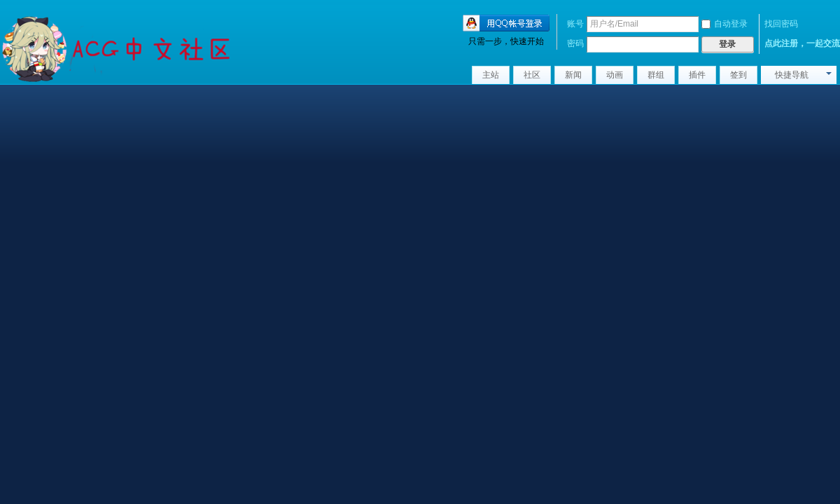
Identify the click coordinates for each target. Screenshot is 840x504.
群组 (656, 75)
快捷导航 (792, 75)
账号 (575, 24)
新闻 (573, 75)
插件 (697, 75)
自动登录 (724, 24)
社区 (532, 75)
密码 (575, 43)
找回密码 (781, 24)
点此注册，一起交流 (802, 43)
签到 (738, 75)
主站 (491, 75)
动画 (615, 75)
